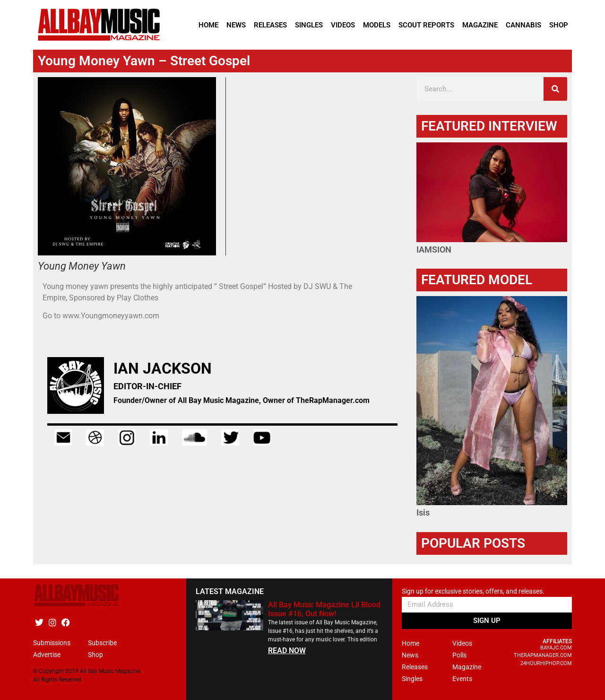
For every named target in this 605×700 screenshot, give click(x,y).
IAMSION (434, 249)
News (236, 25)
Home (208, 25)
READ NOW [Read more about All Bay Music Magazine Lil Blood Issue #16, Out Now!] (287, 651)
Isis (423, 512)
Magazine (480, 25)
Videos (343, 25)
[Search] (555, 89)
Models (377, 25)
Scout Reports (426, 25)
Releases (270, 25)
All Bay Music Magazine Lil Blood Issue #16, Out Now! (324, 609)
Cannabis (523, 25)
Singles (309, 25)
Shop (559, 25)
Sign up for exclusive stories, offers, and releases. (473, 591)
